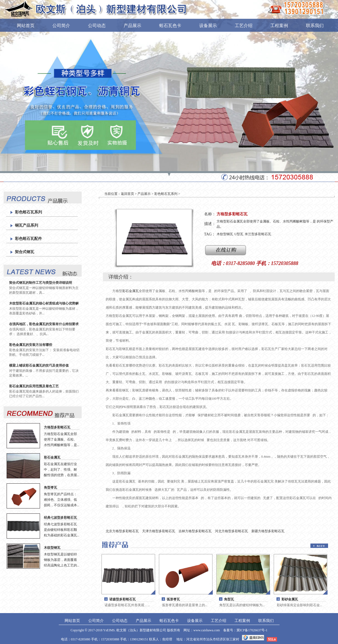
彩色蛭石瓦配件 (28, 239)
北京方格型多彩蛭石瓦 (122, 531)
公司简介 (61, 26)
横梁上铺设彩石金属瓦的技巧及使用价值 (39, 365)
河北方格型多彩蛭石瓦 (231, 531)
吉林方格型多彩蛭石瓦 (195, 531)
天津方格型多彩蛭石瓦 (159, 531)
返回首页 (127, 194)
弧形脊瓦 (173, 599)
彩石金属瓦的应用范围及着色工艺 (34, 386)
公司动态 (97, 26)
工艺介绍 (244, 26)
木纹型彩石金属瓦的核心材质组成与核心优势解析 (44, 304)
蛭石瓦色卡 (170, 26)
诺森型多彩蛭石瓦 (123, 599)
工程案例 (279, 26)
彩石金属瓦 (52, 457)
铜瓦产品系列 (26, 225)
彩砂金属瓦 (290, 599)
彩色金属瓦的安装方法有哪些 (31, 345)
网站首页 (26, 26)
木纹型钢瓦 (52, 548)
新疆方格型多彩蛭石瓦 (268, 531)
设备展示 (208, 26)
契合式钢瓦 (25, 252)
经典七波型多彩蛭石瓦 (60, 518)
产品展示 (132, 26)
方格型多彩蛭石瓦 (57, 427)
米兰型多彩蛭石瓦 (258, 234)
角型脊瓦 (50, 487)
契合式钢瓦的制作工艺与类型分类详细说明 (41, 283)
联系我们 (315, 26)
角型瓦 (229, 599)
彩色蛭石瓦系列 (28, 212)
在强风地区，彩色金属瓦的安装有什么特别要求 (44, 324)
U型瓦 (239, 234)
